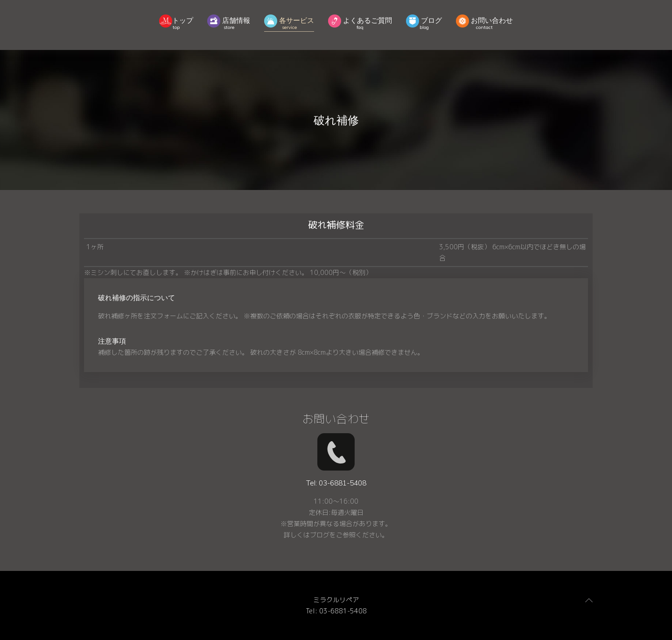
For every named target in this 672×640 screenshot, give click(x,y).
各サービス (289, 22)
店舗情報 (229, 22)
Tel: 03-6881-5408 (336, 611)
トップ (176, 22)
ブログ (424, 22)
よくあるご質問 (360, 22)
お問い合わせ (484, 22)
